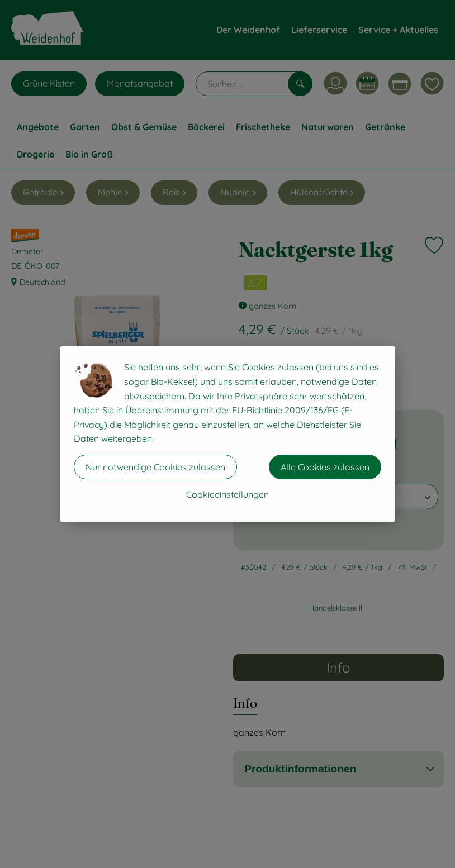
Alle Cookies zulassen (325, 467)
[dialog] (228, 434)
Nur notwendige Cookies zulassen (155, 467)
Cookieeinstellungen (228, 494)
